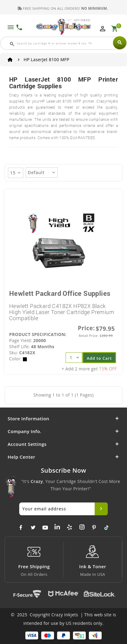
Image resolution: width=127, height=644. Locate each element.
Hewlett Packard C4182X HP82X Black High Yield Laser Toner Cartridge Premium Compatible (62, 312)
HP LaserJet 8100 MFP (46, 60)
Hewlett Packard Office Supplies (60, 293)
